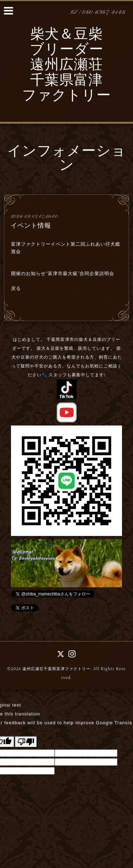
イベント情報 (31, 225)
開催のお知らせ (28, 274)
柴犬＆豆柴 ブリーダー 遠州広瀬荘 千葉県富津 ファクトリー (66, 66)
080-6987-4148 (104, 13)
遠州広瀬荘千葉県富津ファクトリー (56, 669)
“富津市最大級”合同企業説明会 (80, 274)
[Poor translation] (26, 742)
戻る (16, 289)
